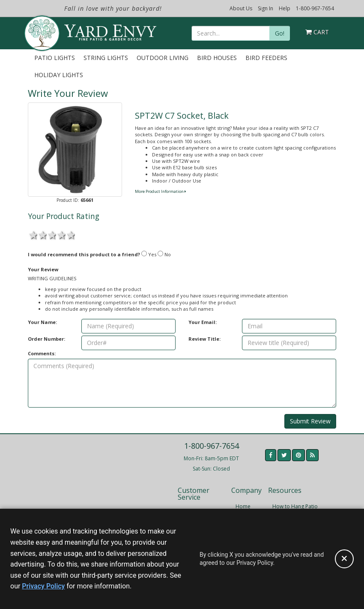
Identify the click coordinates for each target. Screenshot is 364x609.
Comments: (42, 353)
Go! (280, 33)
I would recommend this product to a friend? (84, 254)
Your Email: (203, 322)
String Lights (106, 58)
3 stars (51, 234)
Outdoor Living (163, 58)
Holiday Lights (59, 75)
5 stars (70, 234)
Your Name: (42, 322)
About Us (241, 8)
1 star (33, 234)
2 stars (42, 234)
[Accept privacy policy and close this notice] (344, 559)
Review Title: (204, 339)
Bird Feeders (266, 58)
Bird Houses (217, 58)
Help (285, 8)
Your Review (43, 269)
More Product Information (160, 191)
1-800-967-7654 (315, 8)
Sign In (266, 8)
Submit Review (310, 421)
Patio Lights (55, 58)
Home (243, 506)
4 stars (61, 234)
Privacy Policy (43, 586)
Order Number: (46, 339)
